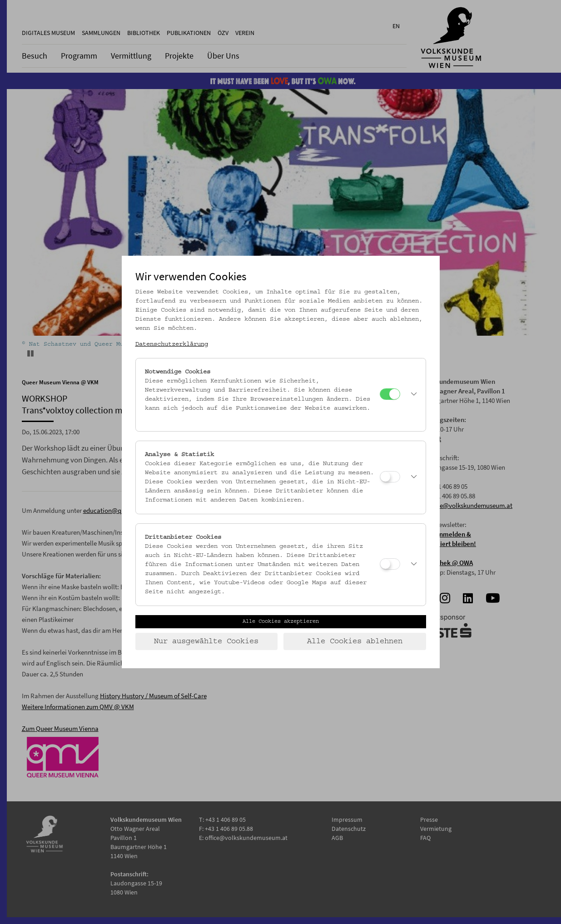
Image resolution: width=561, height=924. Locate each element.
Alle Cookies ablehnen (355, 641)
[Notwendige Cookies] (390, 394)
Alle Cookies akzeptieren (281, 621)
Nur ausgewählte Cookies (206, 641)
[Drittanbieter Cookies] (390, 564)
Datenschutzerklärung (172, 344)
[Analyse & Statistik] (390, 477)
